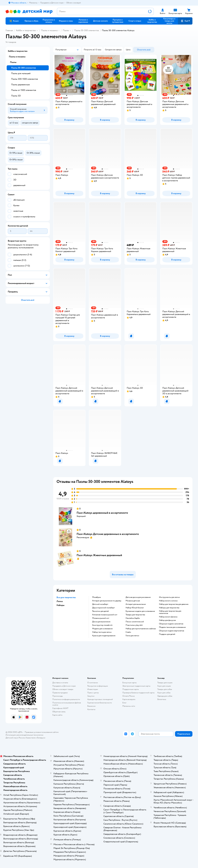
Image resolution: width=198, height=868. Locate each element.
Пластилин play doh (134, 625)
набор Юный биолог (135, 608)
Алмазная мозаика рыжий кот (105, 615)
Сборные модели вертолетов (172, 631)
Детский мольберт (100, 604)
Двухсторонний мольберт (103, 608)
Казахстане (30, 738)
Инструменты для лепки (169, 597)
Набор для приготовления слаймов (141, 629)
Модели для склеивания (102, 629)
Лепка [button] (60, 601)
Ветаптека (162, 699)
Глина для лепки (132, 636)
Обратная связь (59, 712)
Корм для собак (164, 693)
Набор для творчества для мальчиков (170, 612)
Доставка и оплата (60, 683)
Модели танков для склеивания (172, 627)
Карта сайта (57, 715)
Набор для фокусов (167, 620)
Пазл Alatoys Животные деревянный (99, 555)
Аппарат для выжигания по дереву (107, 601)
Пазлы (66, 30)
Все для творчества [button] (66, 597)
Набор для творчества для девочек (174, 604)
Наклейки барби (133, 618)
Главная (9, 30)
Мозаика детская (133, 601)
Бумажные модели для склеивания (140, 611)
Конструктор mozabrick (102, 625)
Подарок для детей (167, 634)
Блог (124, 703)
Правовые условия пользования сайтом (42, 732)
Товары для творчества (135, 615)
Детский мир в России (15, 738)
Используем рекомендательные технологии (24, 735)
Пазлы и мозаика (49, 30)
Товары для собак (165, 689)
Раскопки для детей (100, 611)
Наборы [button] (60, 605)
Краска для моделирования (104, 636)
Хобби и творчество (26, 30)
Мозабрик (97, 597)
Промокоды (58, 696)
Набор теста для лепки (102, 632)
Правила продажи (60, 693)
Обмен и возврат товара (63, 689)
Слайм (128, 632)
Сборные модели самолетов (171, 624)
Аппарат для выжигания (136, 604)
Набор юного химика (168, 601)
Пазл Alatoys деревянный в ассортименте (102, 513)
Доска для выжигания (101, 622)
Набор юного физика (168, 617)
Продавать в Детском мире (64, 686)
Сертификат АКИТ (60, 708)
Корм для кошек (164, 686)
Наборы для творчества (169, 608)
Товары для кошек (165, 683)
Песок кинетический (135, 622)
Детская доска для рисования (138, 597)
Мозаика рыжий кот (101, 618)
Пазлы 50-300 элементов (87, 30)
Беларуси (41, 738)
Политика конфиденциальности (66, 699)
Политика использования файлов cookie (67, 704)
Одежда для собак (165, 696)
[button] (185, 21)
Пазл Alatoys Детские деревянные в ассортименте (108, 534)
